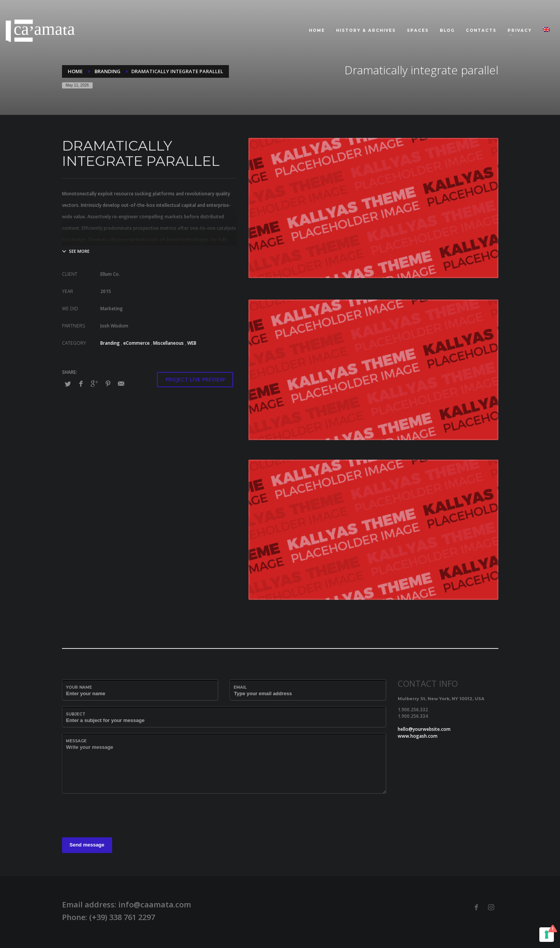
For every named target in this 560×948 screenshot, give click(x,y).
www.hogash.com (418, 736)
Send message (87, 845)
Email (240, 687)
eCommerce (136, 343)
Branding (110, 343)
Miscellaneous (168, 343)
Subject (76, 714)
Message (76, 741)
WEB (192, 343)
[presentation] (120, 814)
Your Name (79, 687)
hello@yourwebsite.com (424, 729)
